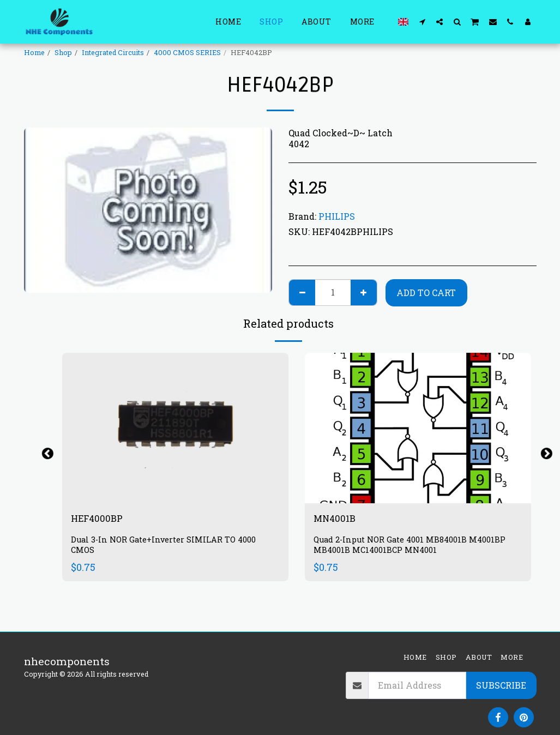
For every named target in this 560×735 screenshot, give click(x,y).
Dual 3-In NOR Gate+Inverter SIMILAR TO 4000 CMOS (167, 547)
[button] (422, 22)
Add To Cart (426, 293)
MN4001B (338, 519)
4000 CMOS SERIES (187, 52)
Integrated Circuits (113, 52)
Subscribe (501, 685)
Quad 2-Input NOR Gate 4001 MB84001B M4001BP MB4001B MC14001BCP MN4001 (414, 547)
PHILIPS (337, 216)
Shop (63, 52)
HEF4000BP (101, 519)
